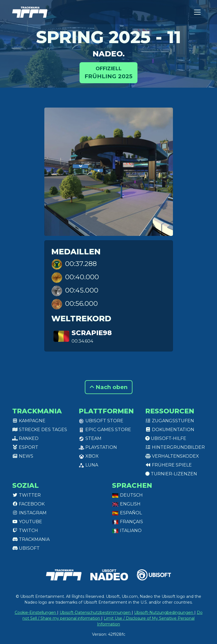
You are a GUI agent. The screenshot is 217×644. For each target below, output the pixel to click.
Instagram (29, 513)
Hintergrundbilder (175, 447)
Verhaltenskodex (172, 456)
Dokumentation (170, 430)
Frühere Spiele (169, 465)
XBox (89, 456)
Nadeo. (109, 54)
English (126, 504)
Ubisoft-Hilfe (166, 438)
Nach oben (109, 387)
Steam (90, 438)
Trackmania (31, 539)
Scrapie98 (92, 333)
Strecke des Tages (40, 430)
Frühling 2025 (108, 72)
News (23, 456)
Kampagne (29, 421)
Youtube (27, 522)
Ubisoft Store (101, 421)
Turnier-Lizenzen (171, 474)
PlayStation (98, 447)
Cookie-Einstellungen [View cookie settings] (36, 612)
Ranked (25, 438)
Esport (25, 447)
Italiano (127, 530)
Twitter (26, 495)
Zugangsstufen (170, 421)
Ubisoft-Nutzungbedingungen (164, 612)
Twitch (25, 530)
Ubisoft (26, 548)
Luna (88, 465)
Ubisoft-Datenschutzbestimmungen (96, 612)
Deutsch (127, 495)
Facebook (28, 504)
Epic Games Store (105, 430)
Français (127, 522)
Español (127, 513)
